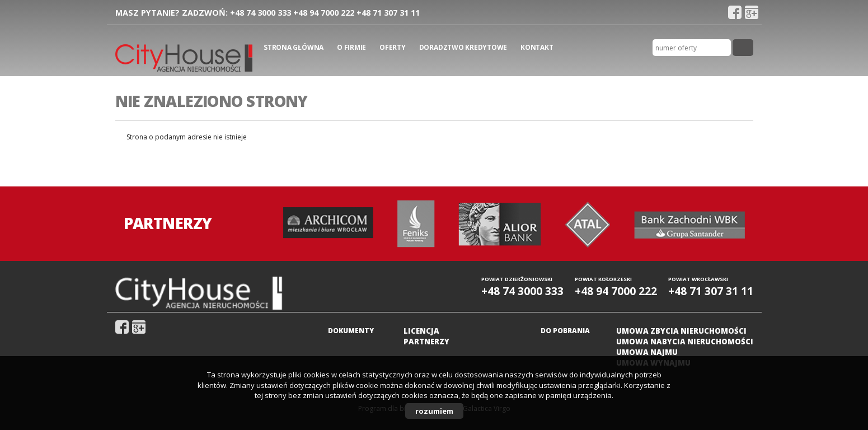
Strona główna (294, 47)
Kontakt (537, 47)
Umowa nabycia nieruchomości (685, 342)
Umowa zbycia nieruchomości (681, 331)
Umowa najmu (647, 352)
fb (735, 12)
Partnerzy (426, 342)
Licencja (421, 331)
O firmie (351, 47)
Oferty (393, 47)
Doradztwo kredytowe (463, 47)
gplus (752, 12)
